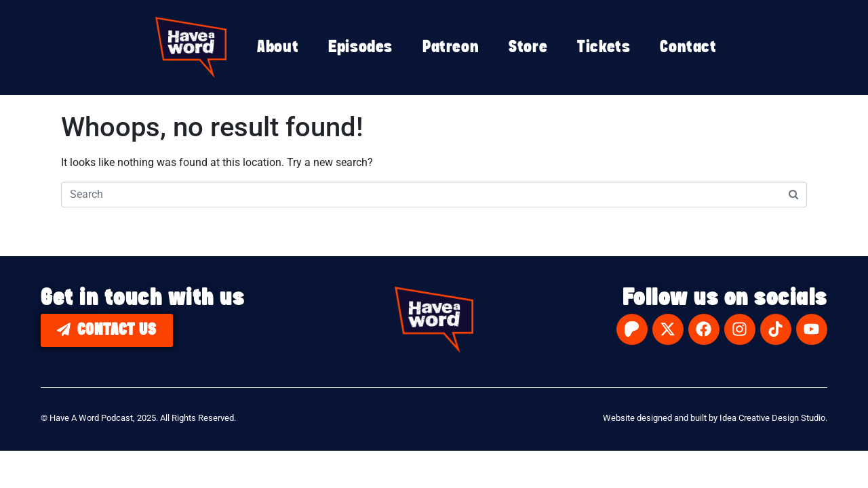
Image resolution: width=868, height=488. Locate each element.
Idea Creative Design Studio (772, 418)
